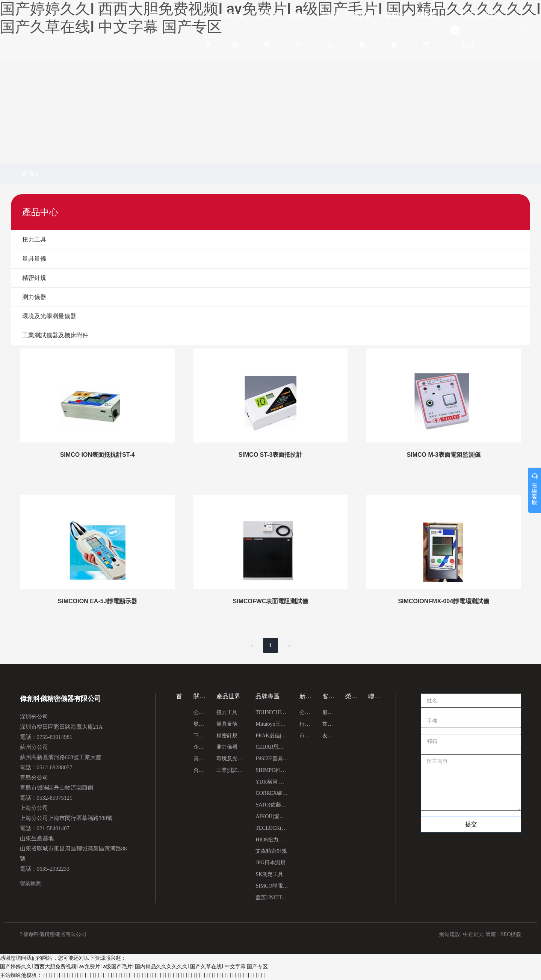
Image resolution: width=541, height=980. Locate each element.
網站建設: (451, 934)
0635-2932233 (53, 869)
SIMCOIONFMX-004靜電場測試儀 (444, 601)
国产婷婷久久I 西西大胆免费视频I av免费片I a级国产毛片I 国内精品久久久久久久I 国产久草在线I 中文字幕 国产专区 (134, 966)
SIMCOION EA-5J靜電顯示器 (97, 601)
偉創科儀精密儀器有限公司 (60, 699)
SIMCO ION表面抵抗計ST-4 (97, 455)
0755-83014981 (55, 737)
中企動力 (473, 934)
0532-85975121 (55, 798)
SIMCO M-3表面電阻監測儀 (444, 455)
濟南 (491, 934)
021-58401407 (53, 828)
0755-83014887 (482, 30)
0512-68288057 (55, 767)
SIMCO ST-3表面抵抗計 (271, 455)
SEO (506, 934)
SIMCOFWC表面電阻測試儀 (271, 601)
